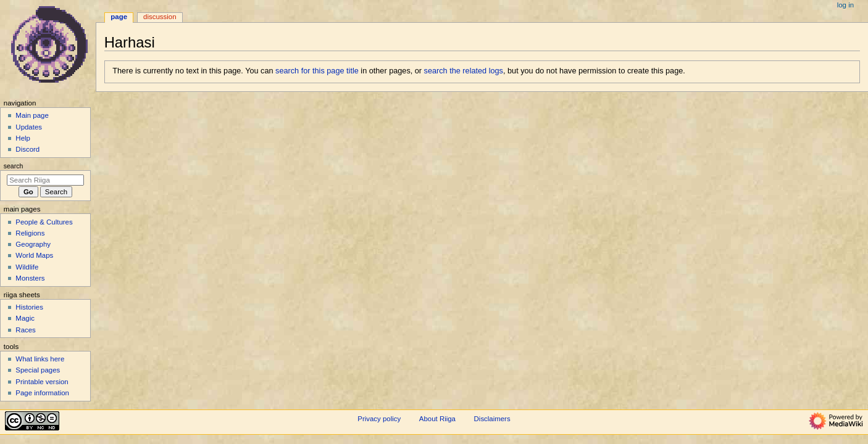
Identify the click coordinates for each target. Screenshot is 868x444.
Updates (29, 127)
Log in (845, 5)
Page (119, 17)
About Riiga (437, 419)
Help (23, 138)
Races (25, 330)
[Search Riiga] (45, 180)
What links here (40, 359)
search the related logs (464, 71)
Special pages (38, 370)
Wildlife (27, 267)
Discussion (160, 17)
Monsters (30, 278)
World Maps (34, 255)
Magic (25, 318)
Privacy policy (379, 419)
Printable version (42, 382)
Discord (27, 149)
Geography (33, 244)
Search (14, 166)
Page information (42, 393)
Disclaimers (492, 419)
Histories (29, 307)
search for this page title (317, 71)
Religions (30, 233)
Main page (32, 115)
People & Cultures (44, 222)
